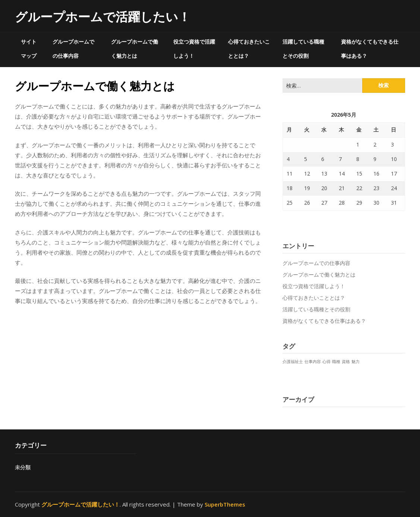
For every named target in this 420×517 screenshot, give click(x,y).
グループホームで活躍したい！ (103, 17)
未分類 (23, 467)
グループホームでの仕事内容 (73, 49)
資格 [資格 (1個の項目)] (346, 362)
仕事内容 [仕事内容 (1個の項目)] (313, 362)
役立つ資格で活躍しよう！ (194, 49)
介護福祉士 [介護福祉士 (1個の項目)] (293, 362)
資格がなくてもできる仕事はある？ (370, 49)
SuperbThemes (225, 504)
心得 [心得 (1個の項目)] (326, 362)
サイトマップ (29, 49)
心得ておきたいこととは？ (249, 49)
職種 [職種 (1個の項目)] (336, 362)
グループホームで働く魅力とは (135, 49)
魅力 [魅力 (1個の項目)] (356, 362)
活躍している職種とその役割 (303, 49)
